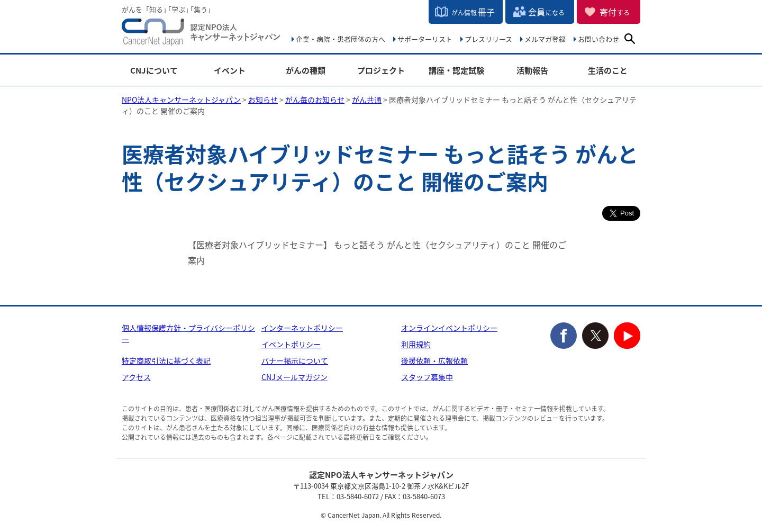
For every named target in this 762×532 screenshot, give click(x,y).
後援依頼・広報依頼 (434, 360)
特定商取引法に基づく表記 (166, 360)
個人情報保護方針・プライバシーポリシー (188, 333)
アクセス (136, 377)
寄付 (615, 12)
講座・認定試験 (456, 71)
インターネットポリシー (302, 328)
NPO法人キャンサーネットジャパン (201, 34)
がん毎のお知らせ (315, 100)
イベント (230, 71)
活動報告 (532, 71)
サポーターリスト (425, 39)
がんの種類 (306, 71)
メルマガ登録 (545, 39)
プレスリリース (488, 39)
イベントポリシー (291, 344)
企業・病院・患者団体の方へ (341, 39)
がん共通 (367, 100)
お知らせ (263, 100)
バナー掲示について (295, 360)
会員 (546, 12)
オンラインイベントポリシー (449, 328)
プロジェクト (381, 71)
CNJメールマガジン (294, 377)
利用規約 (416, 344)
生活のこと (608, 71)
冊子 (473, 12)
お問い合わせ (598, 39)
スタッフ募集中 (427, 377)
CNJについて (154, 71)
